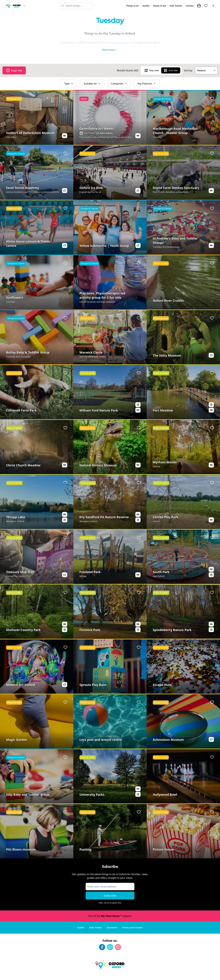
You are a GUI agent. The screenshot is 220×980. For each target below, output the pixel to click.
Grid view (171, 64)
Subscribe (110, 889)
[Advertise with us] (213, 6)
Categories (119, 77)
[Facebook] (102, 941)
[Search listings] (76, 6)
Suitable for (92, 77)
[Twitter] (110, 941)
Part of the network (110, 910)
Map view (152, 64)
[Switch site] (24, 6)
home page (120, 43)
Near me (14, 64)
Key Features (147, 77)
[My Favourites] (206, 6)
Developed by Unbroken (204, 975)
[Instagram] (118, 941)
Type (69, 77)
